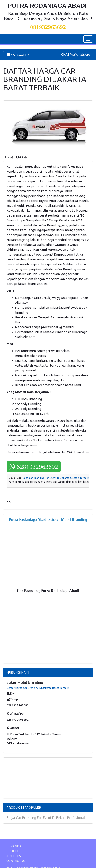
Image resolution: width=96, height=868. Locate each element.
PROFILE (13, 851)
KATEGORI (18, 55)
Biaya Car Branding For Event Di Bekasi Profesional (46, 818)
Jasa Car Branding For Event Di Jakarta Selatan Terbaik (56, 478)
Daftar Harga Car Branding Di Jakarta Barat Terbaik (38, 688)
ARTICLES (14, 856)
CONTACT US (16, 861)
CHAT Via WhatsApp (76, 54)
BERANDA (14, 846)
